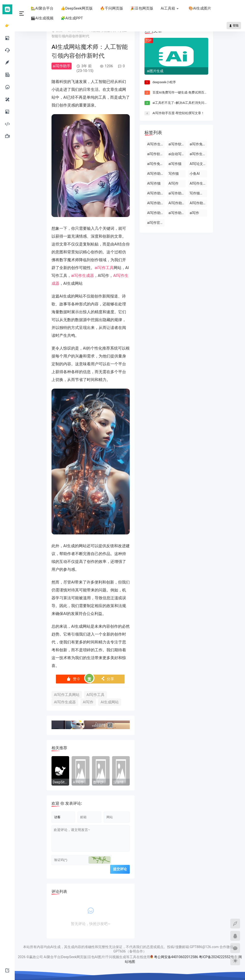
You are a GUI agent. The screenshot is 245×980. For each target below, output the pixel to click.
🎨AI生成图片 (200, 8)
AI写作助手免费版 (177, 203)
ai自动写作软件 (177, 154)
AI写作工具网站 (67, 695)
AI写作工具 (96, 695)
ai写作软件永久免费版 (156, 154)
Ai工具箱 (171, 8)
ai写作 (194, 213)
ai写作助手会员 (177, 193)
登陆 (234, 26)
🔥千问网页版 (112, 8)
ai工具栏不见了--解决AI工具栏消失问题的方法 (185, 103)
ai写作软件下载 (177, 144)
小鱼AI (195, 174)
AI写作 (88, 702)
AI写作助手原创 (156, 213)
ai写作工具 (104, 268)
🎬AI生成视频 (42, 18)
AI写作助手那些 (198, 203)
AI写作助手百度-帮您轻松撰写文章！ (178, 113)
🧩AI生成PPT (72, 18)
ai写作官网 (155, 223)
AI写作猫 (154, 183)
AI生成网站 (110, 702)
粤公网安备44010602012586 (176, 957)
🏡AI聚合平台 (42, 8)
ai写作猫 (175, 164)
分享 (108, 679)
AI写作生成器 (65, 702)
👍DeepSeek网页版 (77, 8)
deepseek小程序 (164, 82)
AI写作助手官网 (156, 203)
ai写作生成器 (83, 276)
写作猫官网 (198, 193)
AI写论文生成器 (198, 164)
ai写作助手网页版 (177, 213)
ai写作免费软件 (198, 144)
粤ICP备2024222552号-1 (218, 957)
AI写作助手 (156, 174)
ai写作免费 (155, 164)
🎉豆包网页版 (142, 8)
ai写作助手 (62, 66)
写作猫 (174, 174)
